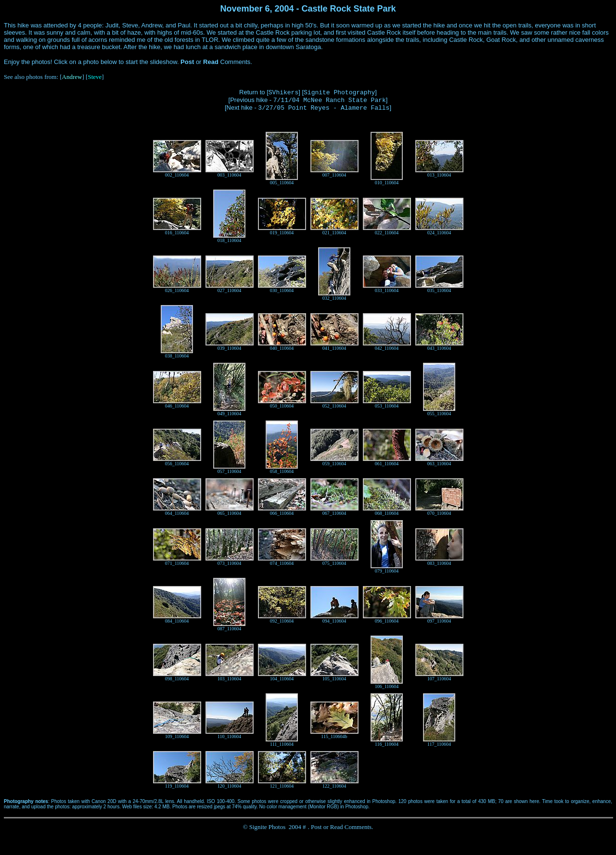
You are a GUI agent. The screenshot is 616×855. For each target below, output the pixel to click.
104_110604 (282, 679)
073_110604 (230, 563)
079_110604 (387, 571)
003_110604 (230, 175)
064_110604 (177, 513)
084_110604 (177, 621)
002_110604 (177, 175)
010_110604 (387, 183)
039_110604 (230, 348)
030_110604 (282, 290)
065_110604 (230, 513)
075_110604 (334, 563)
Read (337, 827)
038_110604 (177, 356)
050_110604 (282, 406)
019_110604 (282, 233)
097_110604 (439, 621)
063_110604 (439, 464)
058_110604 (282, 471)
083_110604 (439, 563)
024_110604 (439, 233)
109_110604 (177, 736)
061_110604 (387, 464)
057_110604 (230, 471)
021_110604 (334, 233)
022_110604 (387, 233)
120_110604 (230, 786)
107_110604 (439, 679)
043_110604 (439, 348)
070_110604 (439, 513)
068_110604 (387, 513)
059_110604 (334, 464)
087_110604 (230, 629)
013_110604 (439, 175)
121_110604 (282, 786)
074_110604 (282, 563)
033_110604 (387, 290)
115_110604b (334, 736)
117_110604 (439, 744)
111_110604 (282, 744)
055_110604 (439, 414)
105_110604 (334, 679)
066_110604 (282, 513)
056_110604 (177, 464)
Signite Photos (268, 827)
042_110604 (387, 348)
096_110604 (387, 621)
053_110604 (387, 406)
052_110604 (334, 406)
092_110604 (282, 621)
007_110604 (334, 175)
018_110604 (230, 240)
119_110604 (177, 786)
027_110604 (230, 290)
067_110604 (334, 513)
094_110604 (334, 621)
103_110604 (230, 679)
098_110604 (177, 679)
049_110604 (230, 414)
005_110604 (282, 183)
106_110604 (387, 686)
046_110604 (177, 406)
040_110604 (282, 348)
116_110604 (387, 744)
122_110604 (334, 786)
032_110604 (334, 298)
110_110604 (229, 736)
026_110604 (177, 290)
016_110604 (177, 233)
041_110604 (334, 348)
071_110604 (177, 563)
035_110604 (439, 290)
